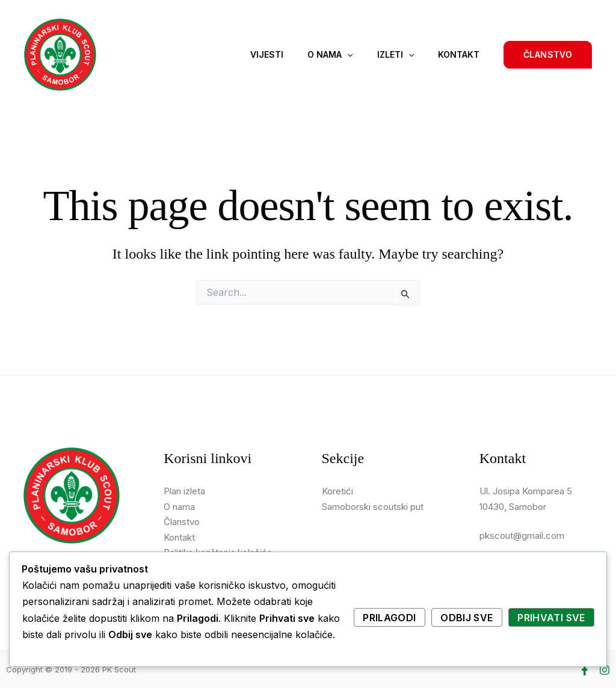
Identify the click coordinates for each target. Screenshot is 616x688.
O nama (330, 55)
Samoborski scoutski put (373, 507)
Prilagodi (389, 618)
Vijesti (267, 54)
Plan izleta (184, 491)
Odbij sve (467, 618)
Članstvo (182, 522)
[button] (548, 55)
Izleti (396, 55)
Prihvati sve (551, 618)
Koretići (337, 491)
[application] (347, 55)
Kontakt (459, 54)
